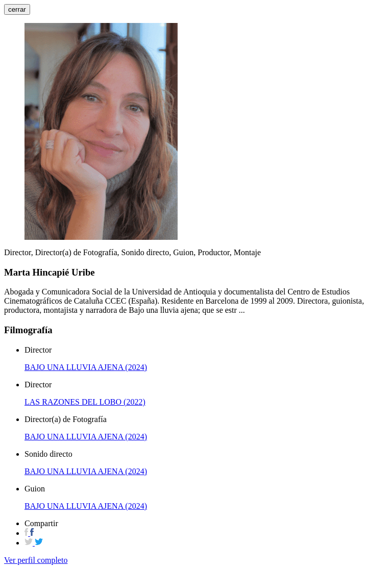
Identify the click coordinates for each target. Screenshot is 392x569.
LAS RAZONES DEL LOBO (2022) (85, 402)
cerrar (17, 9)
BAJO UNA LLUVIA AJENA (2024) (86, 367)
